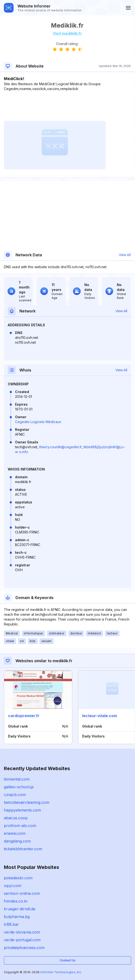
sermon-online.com (22, 893)
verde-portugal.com (22, 940)
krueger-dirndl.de (20, 909)
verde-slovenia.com (22, 932)
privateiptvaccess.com (24, 948)
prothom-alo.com (20, 826)
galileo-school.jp (19, 787)
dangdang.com (17, 841)
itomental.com (17, 779)
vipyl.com (13, 886)
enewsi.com (15, 833)
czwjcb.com (15, 795)
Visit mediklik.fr (67, 33)
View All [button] (125, 255)
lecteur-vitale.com (100, 716)
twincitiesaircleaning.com (27, 802)
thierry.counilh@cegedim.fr (60, 447)
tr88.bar (11, 924)
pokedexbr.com (18, 878)
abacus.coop (16, 818)
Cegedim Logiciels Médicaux (38, 422)
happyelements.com (22, 810)
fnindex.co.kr (16, 901)
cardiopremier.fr (24, 716)
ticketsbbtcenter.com (23, 849)
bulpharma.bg (17, 917)
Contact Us (67, 960)
